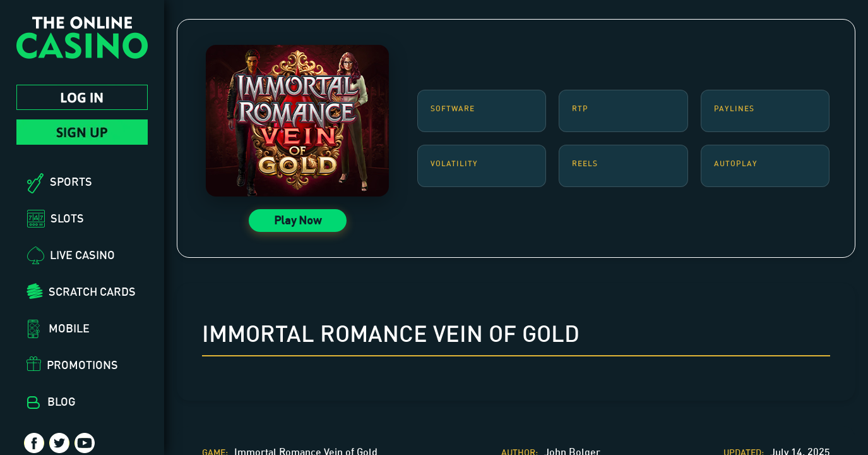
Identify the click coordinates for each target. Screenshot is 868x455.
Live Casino (82, 255)
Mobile (69, 328)
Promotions (82, 365)
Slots (67, 218)
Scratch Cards (92, 291)
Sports (71, 181)
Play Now (298, 220)
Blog (62, 401)
